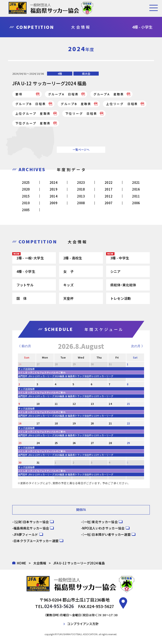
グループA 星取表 (109, 94)
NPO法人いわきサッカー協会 (103, 528)
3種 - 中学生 (120, 258)
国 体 (22, 298)
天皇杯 (68, 298)
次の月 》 (138, 346)
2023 (81, 182)
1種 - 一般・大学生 (30, 258)
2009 (53, 203)
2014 (53, 196)
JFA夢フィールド (26, 534)
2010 (26, 203)
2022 (109, 182)
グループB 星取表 (76, 104)
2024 (53, 182)
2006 (136, 203)
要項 (19, 94)
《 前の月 (24, 346)
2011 (136, 196)
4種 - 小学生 (26, 271)
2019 (53, 189)
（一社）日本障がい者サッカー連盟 (106, 534)
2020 (26, 189)
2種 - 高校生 (73, 258)
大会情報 (40, 563)
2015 (26, 196)
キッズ (68, 285)
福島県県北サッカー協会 (31, 528)
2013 (81, 196)
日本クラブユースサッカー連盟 (36, 541)
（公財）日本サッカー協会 (31, 522)
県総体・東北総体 (123, 285)
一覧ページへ (81, 150)
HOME (22, 563)
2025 (26, 182)
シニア (115, 271)
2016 (136, 189)
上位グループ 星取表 (33, 113)
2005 (26, 210)
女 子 (68, 271)
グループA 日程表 (63, 94)
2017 (109, 189)
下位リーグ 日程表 (81, 113)
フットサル (25, 285)
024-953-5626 (59, 606)
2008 (81, 203)
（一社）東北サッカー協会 (100, 522)
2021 (136, 182)
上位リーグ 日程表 (122, 104)
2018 (81, 189)
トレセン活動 (121, 298)
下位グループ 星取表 (33, 123)
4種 (60, 74)
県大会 (86, 74)
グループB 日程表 (31, 104)
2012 (109, 196)
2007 (109, 203)
